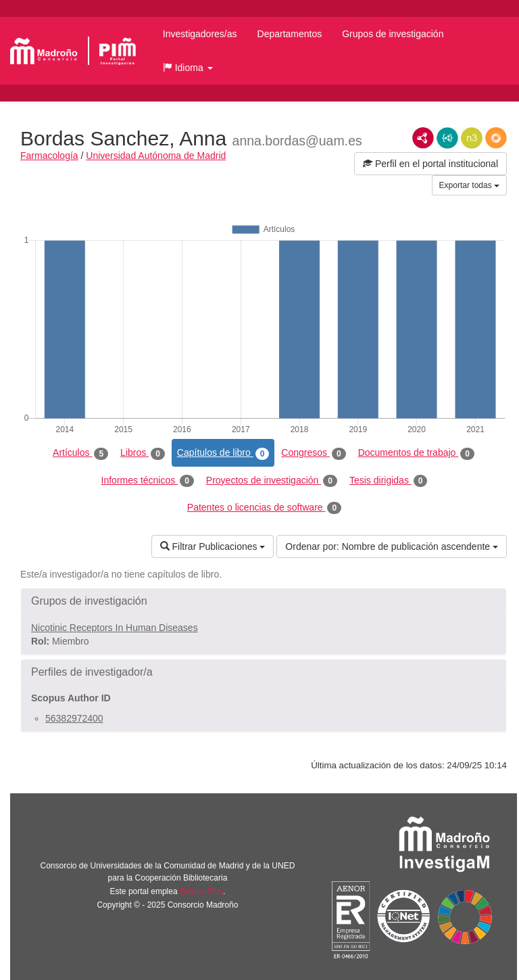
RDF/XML (423, 138)
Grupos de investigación (393, 34)
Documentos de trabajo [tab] (416, 453)
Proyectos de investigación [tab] (272, 481)
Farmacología (49, 156)
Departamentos (290, 34)
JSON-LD (447, 138)
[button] (188, 68)
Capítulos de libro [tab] (223, 453)
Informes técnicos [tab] (148, 481)
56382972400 (74, 718)
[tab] (264, 601)
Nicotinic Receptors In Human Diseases (115, 628)
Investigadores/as (200, 34)
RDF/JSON (496, 138)
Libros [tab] (143, 453)
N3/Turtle (472, 138)
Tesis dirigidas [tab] (389, 481)
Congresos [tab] (313, 453)
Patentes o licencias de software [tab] (264, 508)
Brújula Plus (201, 891)
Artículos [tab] (80, 453)
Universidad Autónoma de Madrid (156, 156)
